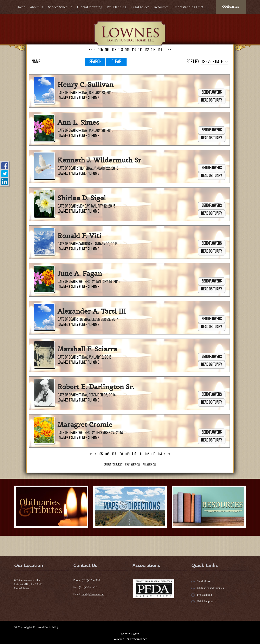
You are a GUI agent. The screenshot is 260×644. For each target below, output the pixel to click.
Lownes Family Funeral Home (78, 98)
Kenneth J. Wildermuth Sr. (100, 160)
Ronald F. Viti (79, 236)
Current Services (113, 465)
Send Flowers (212, 93)
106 (107, 454)
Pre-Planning (204, 595)
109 (127, 454)
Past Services (133, 465)
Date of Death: (68, 93)
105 (100, 454)
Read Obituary (212, 100)
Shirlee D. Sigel (82, 198)
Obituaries (231, 7)
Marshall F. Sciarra (87, 349)
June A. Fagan (80, 274)
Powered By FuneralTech (130, 639)
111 (140, 454)
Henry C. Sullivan (86, 85)
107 (114, 454)
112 (147, 454)
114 (160, 454)
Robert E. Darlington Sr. (96, 387)
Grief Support (205, 601)
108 (121, 454)
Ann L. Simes (78, 122)
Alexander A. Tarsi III (92, 311)
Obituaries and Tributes (210, 588)
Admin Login (130, 634)
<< (91, 454)
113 (153, 454)
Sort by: (193, 62)
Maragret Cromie (85, 425)
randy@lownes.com (93, 594)
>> (169, 454)
